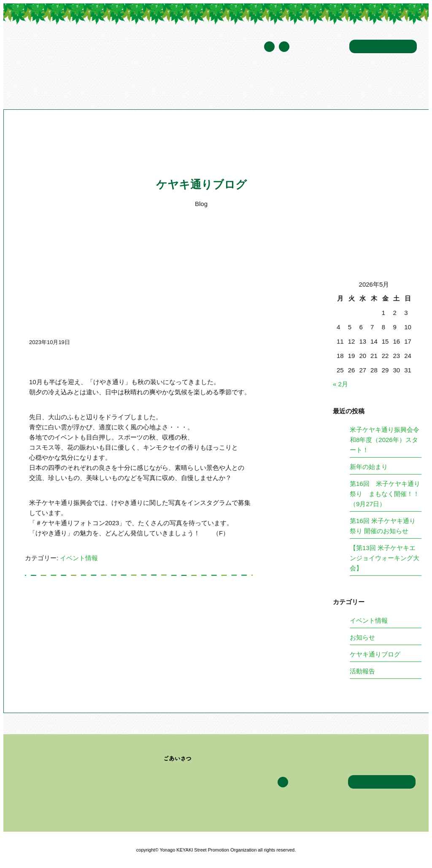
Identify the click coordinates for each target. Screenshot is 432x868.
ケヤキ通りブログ (295, 86)
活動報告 (362, 671)
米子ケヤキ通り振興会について (111, 86)
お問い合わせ (383, 46)
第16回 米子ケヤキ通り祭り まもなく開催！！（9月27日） (385, 494)
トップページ (43, 86)
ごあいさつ (178, 759)
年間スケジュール (319, 47)
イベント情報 (246, 86)
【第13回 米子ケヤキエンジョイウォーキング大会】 (385, 558)
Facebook (284, 47)
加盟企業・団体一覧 (191, 86)
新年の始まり (369, 467)
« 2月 (340, 384)
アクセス (338, 86)
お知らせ (362, 637)
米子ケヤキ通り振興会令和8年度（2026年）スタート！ (385, 440)
